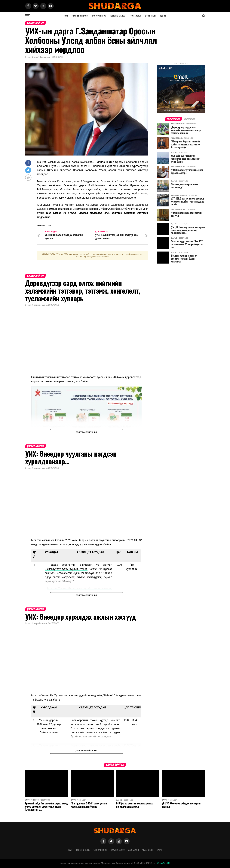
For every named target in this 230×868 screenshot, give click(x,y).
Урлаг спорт (151, 16)
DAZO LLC (163, 863)
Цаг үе (163, 16)
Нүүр (66, 16)
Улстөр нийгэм (99, 16)
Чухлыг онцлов (80, 16)
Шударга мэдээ (118, 16)
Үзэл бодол (135, 16)
